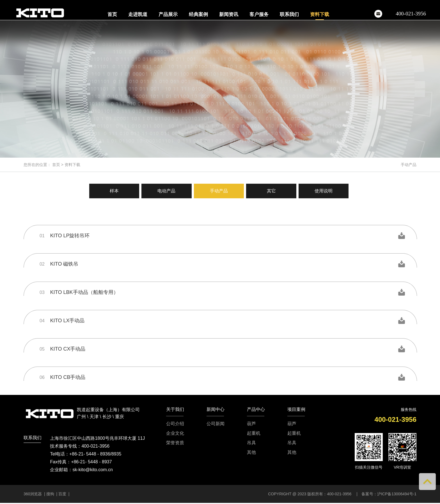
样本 (112, 191)
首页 (112, 14)
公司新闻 (216, 424)
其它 (272, 191)
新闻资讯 (229, 14)
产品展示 (168, 14)
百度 (62, 494)
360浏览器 (33, 494)
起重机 (254, 433)
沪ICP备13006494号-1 (397, 494)
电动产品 (165, 191)
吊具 (251, 443)
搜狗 (50, 494)
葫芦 (251, 424)
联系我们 (289, 14)
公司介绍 (175, 424)
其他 (251, 452)
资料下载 (320, 14)
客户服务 (259, 14)
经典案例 (198, 14)
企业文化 (175, 433)
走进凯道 (138, 14)
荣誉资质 (175, 443)
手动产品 (219, 191)
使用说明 (326, 191)
